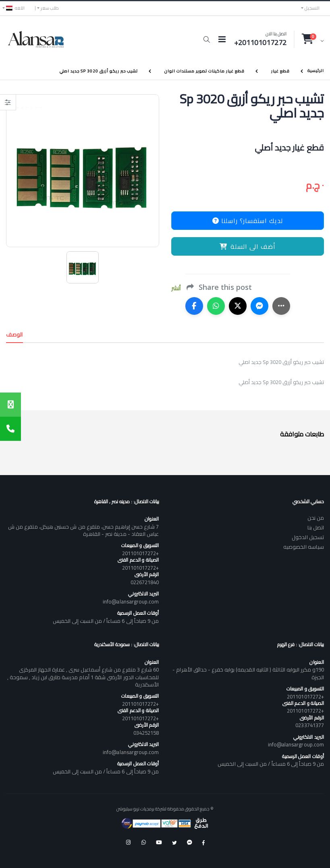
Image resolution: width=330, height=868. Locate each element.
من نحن (316, 518)
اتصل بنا (316, 527)
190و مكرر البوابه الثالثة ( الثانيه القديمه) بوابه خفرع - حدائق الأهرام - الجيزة (248, 673)
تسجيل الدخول (308, 537)
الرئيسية (316, 71)
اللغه (15, 8)
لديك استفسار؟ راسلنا (248, 221)
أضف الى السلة (248, 246)
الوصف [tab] (15, 335)
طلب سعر (50, 8)
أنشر (176, 288)
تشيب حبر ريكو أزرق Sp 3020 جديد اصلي (99, 71)
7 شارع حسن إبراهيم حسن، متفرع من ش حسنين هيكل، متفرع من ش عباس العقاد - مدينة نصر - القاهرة (84, 530)
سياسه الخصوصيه (304, 547)
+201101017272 (141, 553)
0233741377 (310, 725)
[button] (207, 39)
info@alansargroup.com (131, 601)
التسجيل (312, 8)
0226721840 (145, 582)
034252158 (146, 733)
